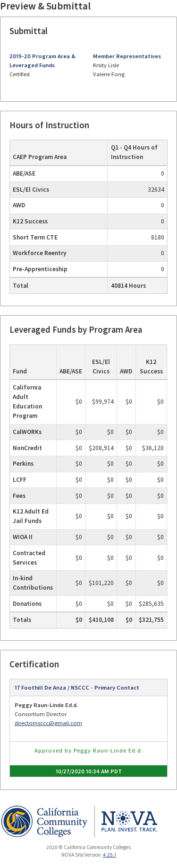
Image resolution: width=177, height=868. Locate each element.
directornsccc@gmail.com (48, 723)
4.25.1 (110, 855)
